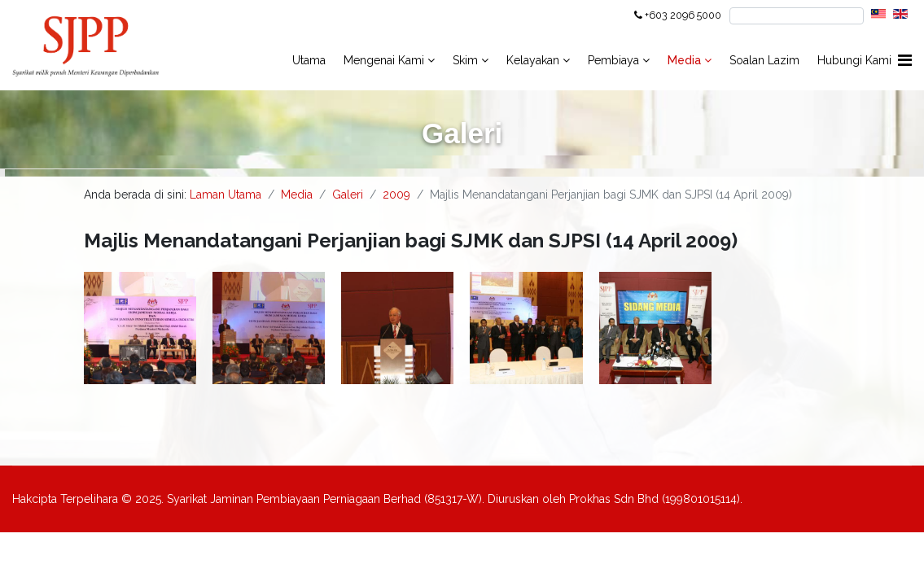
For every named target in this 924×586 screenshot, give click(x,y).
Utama (309, 60)
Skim (465, 60)
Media (686, 60)
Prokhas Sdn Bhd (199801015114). (656, 499)
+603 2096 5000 (683, 15)
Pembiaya (613, 60)
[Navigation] (905, 61)
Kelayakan (533, 60)
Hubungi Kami (854, 60)
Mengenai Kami (384, 60)
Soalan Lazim (764, 60)
